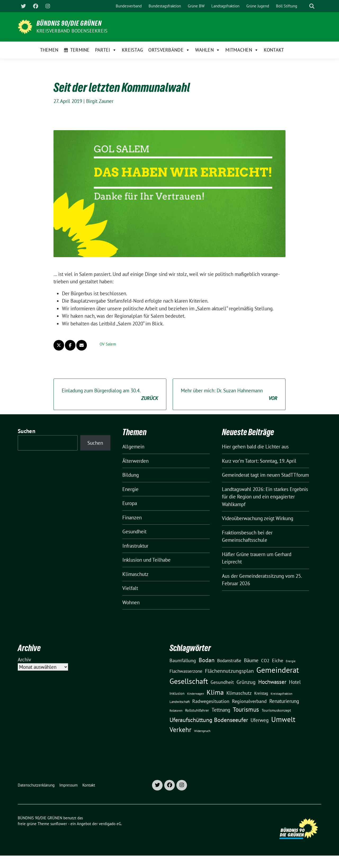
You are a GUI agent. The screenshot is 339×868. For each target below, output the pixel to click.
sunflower (59, 824)
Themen (49, 50)
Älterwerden (135, 461)
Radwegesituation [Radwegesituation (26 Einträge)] (211, 701)
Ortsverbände (169, 50)
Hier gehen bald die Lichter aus (255, 447)
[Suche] (304, 6)
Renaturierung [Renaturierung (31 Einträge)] (284, 701)
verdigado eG (110, 824)
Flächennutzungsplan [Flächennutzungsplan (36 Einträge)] (229, 671)
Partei (106, 50)
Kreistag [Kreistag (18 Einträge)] (261, 693)
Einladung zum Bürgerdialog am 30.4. (110, 395)
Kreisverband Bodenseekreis (72, 31)
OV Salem (108, 344)
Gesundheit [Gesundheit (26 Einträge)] (222, 682)
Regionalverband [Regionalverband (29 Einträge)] (249, 701)
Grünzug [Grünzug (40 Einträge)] (246, 682)
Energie (130, 489)
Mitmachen (242, 50)
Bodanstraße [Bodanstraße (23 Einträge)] (229, 661)
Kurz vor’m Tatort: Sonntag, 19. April (259, 461)
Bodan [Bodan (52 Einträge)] (207, 660)
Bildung (131, 475)
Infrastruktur (135, 546)
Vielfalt (130, 588)
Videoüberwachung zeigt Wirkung (258, 518)
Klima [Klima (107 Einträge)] (215, 692)
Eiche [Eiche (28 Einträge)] (278, 660)
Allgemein (133, 447)
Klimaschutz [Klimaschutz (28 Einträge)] (239, 693)
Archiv (24, 660)
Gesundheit (134, 531)
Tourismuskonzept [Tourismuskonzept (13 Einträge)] (276, 710)
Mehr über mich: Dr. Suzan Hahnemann (229, 395)
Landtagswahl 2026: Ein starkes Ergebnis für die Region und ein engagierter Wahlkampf (265, 497)
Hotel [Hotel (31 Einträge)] (295, 682)
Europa (130, 503)
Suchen (26, 431)
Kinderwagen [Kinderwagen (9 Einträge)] (196, 694)
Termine (80, 50)
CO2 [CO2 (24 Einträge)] (265, 660)
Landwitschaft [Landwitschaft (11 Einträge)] (180, 702)
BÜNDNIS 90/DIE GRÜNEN (69, 23)
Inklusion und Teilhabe (146, 560)
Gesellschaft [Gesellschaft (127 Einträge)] (189, 681)
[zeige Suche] (312, 6)
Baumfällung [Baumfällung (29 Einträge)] (183, 660)
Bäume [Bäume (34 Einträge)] (251, 660)
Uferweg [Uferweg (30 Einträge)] (260, 720)
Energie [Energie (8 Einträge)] (291, 661)
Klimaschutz (135, 574)
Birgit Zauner (100, 101)
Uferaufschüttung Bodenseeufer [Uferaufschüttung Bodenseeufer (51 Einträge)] (209, 720)
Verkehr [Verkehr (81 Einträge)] (180, 730)
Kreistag (132, 50)
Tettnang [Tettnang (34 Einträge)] (221, 710)
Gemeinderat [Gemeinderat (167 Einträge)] (278, 670)
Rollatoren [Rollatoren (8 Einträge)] (176, 711)
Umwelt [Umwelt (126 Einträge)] (283, 719)
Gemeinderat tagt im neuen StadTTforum (265, 475)
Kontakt (274, 50)
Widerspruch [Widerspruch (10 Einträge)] (202, 731)
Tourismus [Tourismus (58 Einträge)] (246, 709)
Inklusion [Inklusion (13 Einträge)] (177, 693)
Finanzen (132, 517)
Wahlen (208, 50)
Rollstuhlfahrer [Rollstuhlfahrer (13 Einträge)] (197, 710)
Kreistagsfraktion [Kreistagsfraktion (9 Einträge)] (282, 694)
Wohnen (131, 602)
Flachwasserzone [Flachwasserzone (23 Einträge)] (186, 671)
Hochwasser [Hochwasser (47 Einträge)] (272, 682)
